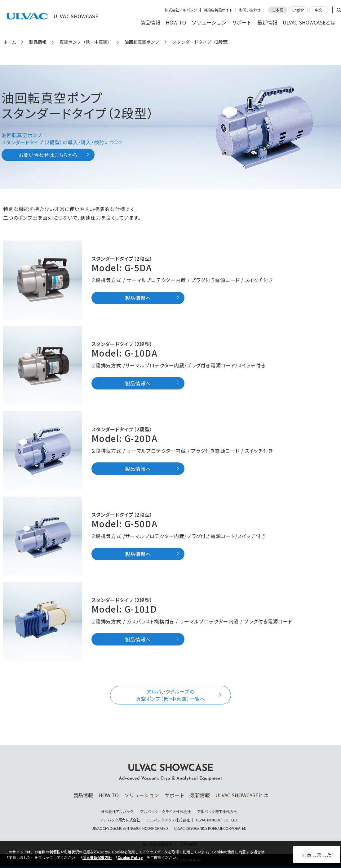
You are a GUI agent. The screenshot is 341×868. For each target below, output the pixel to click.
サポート (242, 22)
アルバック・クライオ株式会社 (165, 812)
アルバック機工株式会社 (217, 812)
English (298, 10)
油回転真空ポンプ (142, 42)
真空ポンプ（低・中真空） (86, 42)
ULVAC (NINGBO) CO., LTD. (217, 820)
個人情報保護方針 (97, 857)
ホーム (10, 42)
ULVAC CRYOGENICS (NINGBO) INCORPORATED (130, 828)
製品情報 (150, 22)
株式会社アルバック (181, 10)
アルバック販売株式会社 (120, 820)
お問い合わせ (250, 10)
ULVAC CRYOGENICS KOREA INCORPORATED (210, 828)
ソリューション (209, 22)
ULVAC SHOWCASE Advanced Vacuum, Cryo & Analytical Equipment (170, 772)
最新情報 (267, 22)
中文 (319, 10)
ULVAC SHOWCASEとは (309, 22)
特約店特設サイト (218, 10)
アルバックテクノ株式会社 (168, 820)
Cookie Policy (130, 857)
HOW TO (176, 22)
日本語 (278, 10)
